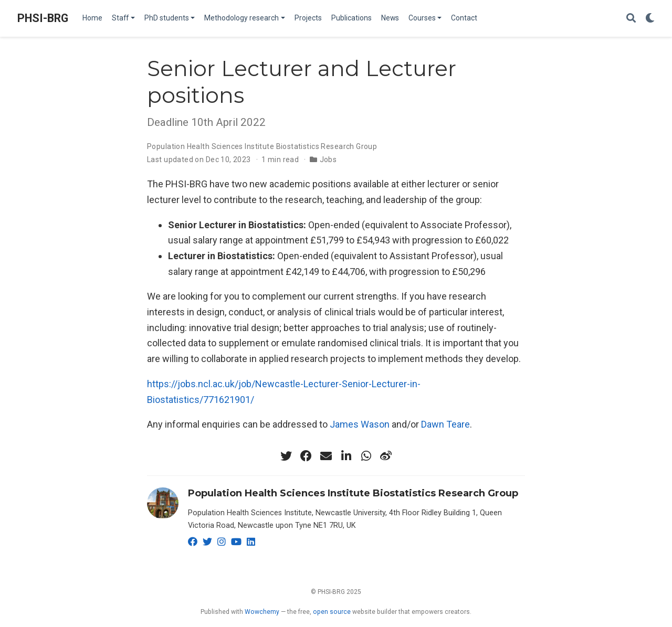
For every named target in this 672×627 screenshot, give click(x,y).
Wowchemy (262, 612)
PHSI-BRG (43, 18)
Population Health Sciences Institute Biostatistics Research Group (262, 146)
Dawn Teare (445, 424)
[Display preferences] (650, 19)
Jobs (328, 160)
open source (332, 612)
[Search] (631, 19)
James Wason (360, 424)
